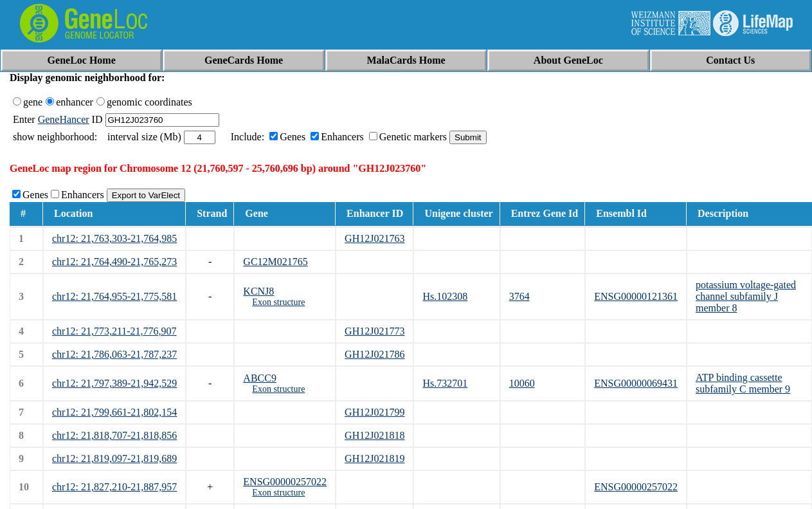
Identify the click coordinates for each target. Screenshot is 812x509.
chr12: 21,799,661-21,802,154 (114, 412)
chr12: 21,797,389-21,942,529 (114, 383)
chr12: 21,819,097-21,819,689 (114, 458)
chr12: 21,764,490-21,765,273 (114, 262)
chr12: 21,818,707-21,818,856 (114, 435)
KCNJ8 (258, 291)
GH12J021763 (374, 238)
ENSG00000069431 (636, 383)
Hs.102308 (445, 296)
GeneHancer (64, 119)
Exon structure (278, 302)
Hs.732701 (445, 383)
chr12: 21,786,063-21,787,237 (114, 354)
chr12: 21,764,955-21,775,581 (114, 296)
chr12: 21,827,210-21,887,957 (114, 487)
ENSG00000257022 (285, 482)
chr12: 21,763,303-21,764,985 (114, 238)
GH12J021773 (374, 331)
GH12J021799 (374, 412)
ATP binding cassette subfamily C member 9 (743, 383)
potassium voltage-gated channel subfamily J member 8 (746, 296)
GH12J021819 (374, 458)
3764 (519, 296)
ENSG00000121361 (636, 296)
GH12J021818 (374, 435)
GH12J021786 (374, 354)
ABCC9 (260, 378)
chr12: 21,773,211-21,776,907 (114, 331)
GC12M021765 (275, 262)
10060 (522, 383)
